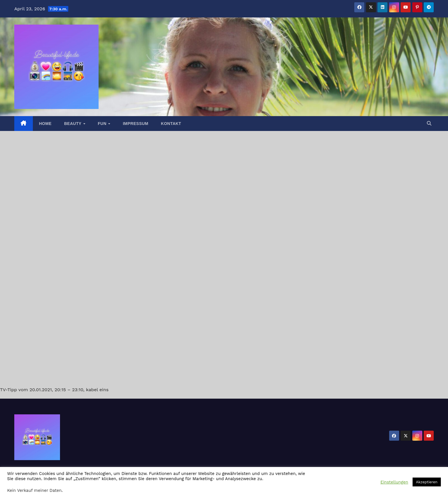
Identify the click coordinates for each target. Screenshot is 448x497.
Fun (103, 124)
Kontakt (171, 124)
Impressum (136, 124)
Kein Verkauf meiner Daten (34, 490)
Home (45, 124)
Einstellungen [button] (394, 482)
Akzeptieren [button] (427, 482)
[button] (429, 123)
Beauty (74, 124)
